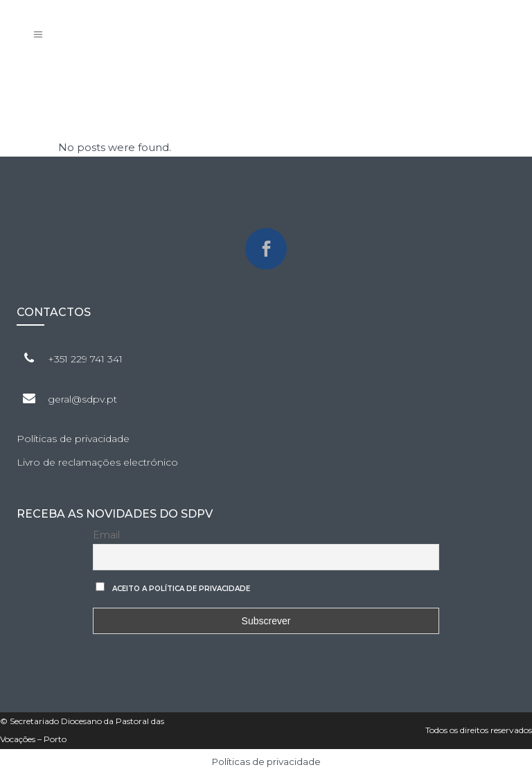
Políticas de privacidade (73, 439)
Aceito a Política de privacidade (181, 589)
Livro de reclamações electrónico (97, 462)
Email (106, 535)
